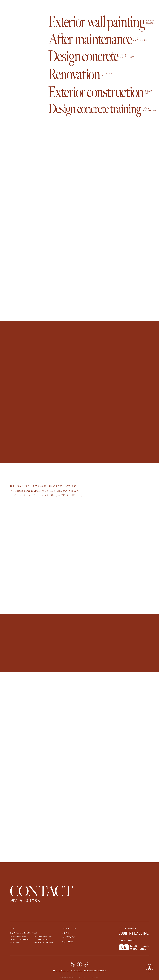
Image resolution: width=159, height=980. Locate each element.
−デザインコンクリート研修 (43, 943)
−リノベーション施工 (41, 940)
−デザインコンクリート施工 (20, 940)
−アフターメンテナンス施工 (43, 937)
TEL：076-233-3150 (62, 971)
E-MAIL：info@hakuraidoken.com (90, 971)
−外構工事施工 (15, 943)
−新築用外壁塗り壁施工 (18, 937)
